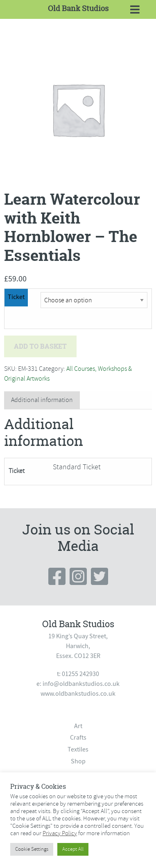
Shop (78, 761)
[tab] (42, 400)
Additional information (42, 400)
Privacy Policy (60, 833)
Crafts (78, 738)
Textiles (78, 749)
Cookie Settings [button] (32, 849)
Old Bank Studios (78, 8)
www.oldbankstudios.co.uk (78, 694)
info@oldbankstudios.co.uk (81, 684)
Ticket (16, 297)
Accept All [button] (73, 849)
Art (78, 726)
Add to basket (40, 346)
